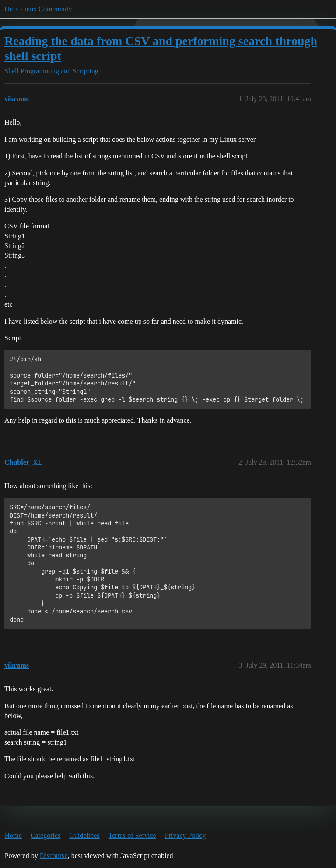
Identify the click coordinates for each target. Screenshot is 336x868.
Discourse (54, 856)
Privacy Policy (185, 835)
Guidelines (84, 835)
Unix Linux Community (38, 9)
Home (13, 835)
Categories (45, 835)
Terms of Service (132, 835)
